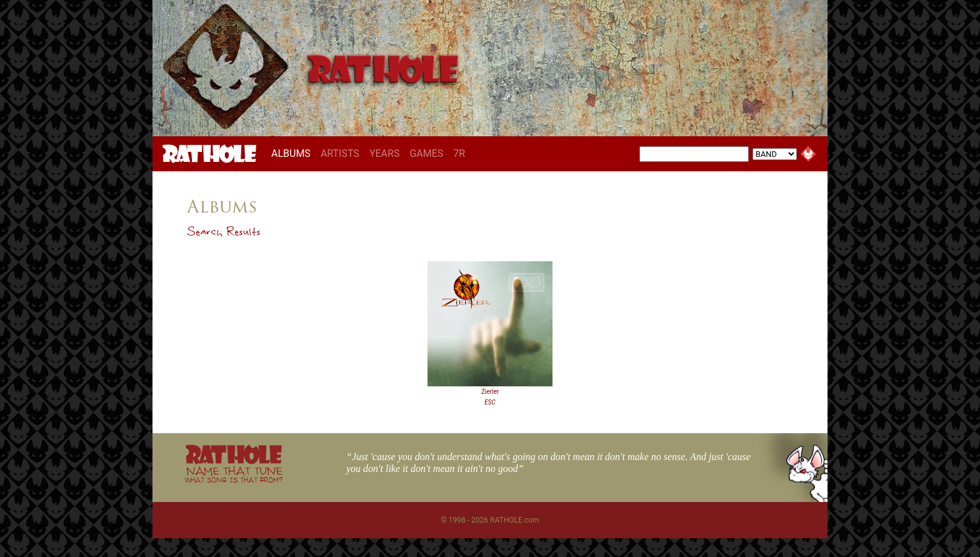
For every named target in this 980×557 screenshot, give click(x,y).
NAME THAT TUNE (234, 474)
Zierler (490, 392)
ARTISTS (340, 153)
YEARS (385, 153)
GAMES (426, 153)
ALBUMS (293, 153)
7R (459, 153)
